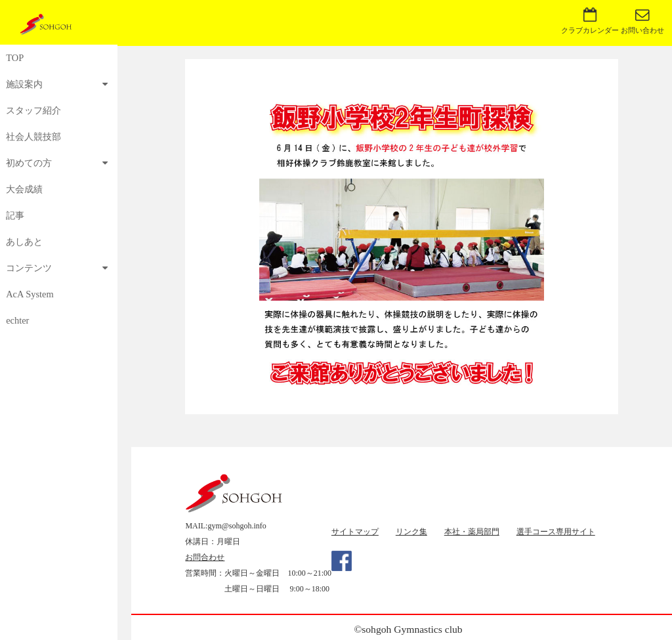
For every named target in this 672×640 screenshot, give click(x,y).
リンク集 (411, 532)
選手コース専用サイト (556, 532)
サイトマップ (355, 532)
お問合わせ (205, 557)
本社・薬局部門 (472, 532)
